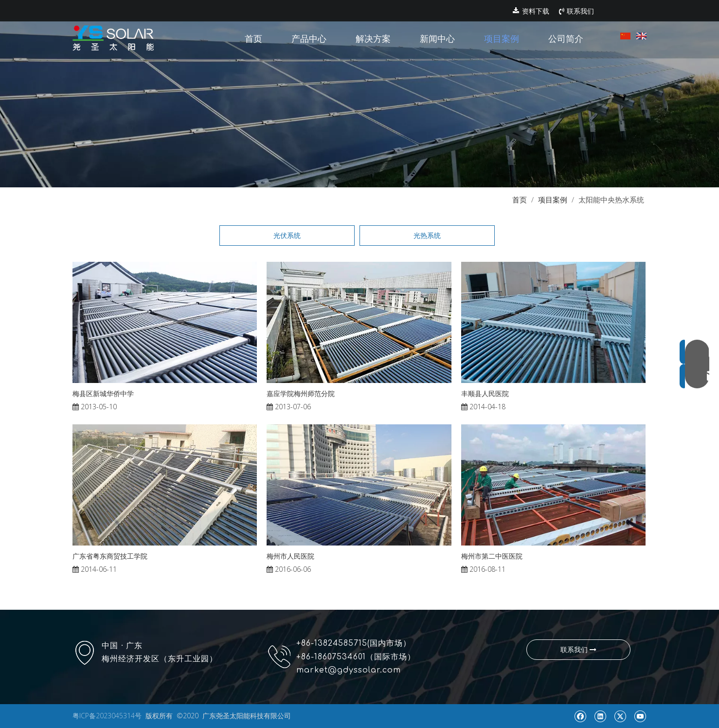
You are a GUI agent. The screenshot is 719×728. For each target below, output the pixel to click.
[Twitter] (620, 716)
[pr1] (359, 94)
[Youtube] (640, 716)
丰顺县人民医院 (485, 393)
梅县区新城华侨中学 (103, 393)
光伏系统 (287, 235)
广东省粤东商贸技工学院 (110, 556)
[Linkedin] (600, 716)
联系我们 (576, 11)
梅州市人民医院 (290, 556)
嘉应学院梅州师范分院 (301, 393)
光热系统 (427, 235)
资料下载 (531, 11)
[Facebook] (580, 716)
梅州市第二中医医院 (492, 556)
